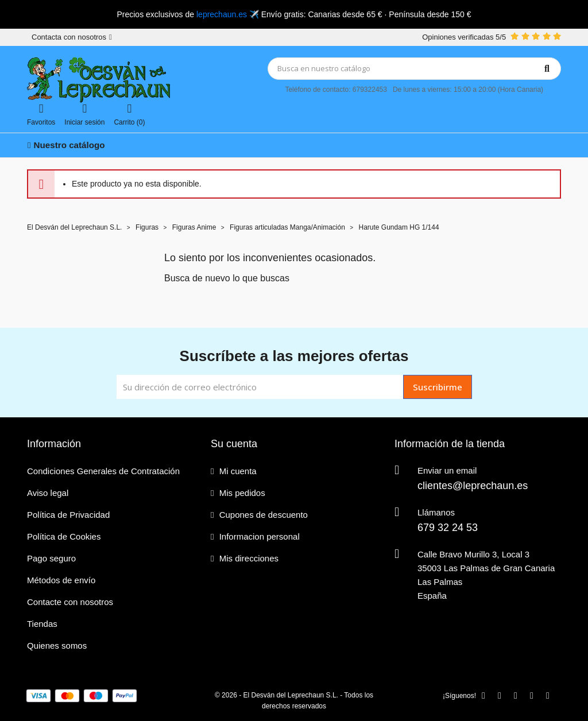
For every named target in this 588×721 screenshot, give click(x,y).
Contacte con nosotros (70, 602)
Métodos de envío (61, 580)
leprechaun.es (222, 14)
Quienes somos (57, 646)
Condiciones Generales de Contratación (103, 471)
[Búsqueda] (415, 69)
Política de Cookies (64, 536)
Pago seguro (51, 558)
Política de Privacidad (68, 515)
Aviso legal (48, 493)
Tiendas (42, 624)
